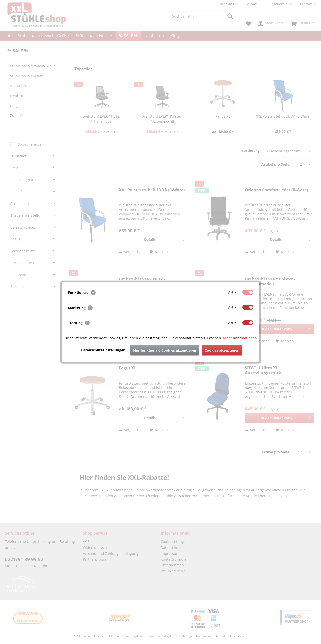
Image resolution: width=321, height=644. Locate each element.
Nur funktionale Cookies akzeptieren (165, 350)
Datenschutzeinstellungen (103, 350)
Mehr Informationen (240, 338)
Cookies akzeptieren (222, 350)
